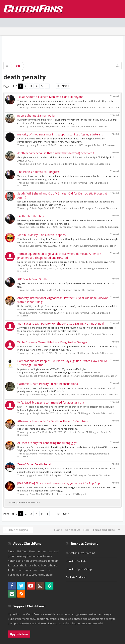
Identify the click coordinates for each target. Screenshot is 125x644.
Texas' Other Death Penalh (35, 464)
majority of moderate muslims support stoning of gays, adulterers (60, 134)
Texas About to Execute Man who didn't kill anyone (50, 97)
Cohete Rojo (36, 208)
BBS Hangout (88, 290)
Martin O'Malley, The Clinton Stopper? (42, 235)
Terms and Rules (104, 530)
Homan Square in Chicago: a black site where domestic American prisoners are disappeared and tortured (59, 256)
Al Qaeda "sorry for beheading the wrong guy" (47, 443)
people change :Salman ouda (36, 115)
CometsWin (36, 246)
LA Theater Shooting (31, 216)
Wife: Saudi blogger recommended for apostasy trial (51, 402)
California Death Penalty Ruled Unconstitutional (48, 384)
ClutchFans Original (17, 530)
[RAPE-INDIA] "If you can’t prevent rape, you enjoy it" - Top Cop (59, 483)
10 (58, 86)
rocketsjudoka (37, 107)
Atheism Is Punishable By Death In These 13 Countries (53, 421)
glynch (33, 475)
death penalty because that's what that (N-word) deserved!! (56, 153)
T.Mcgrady (35, 353)
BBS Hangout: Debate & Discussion (100, 107)
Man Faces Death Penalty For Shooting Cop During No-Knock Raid (61, 323)
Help (86, 530)
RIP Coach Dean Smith (32, 279)
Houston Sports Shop (79, 569)
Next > (66, 86)
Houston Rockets (76, 561)
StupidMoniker (37, 394)
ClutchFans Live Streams (80, 553)
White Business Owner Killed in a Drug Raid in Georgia (52, 342)
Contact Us (73, 530)
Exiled (33, 126)
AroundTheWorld (39, 313)
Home (58, 530)
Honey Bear (36, 145)
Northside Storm (38, 268)
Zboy (32, 494)
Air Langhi (35, 334)
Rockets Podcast (76, 577)
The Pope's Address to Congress (38, 172)
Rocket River (36, 376)
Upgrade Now (19, 634)
